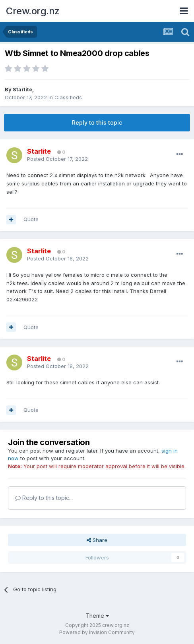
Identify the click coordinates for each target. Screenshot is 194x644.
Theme (97, 616)
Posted (57, 159)
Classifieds (68, 97)
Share (97, 540)
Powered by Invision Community (97, 632)
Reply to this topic (97, 122)
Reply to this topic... (44, 498)
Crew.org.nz (33, 11)
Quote (31, 219)
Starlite (22, 89)
